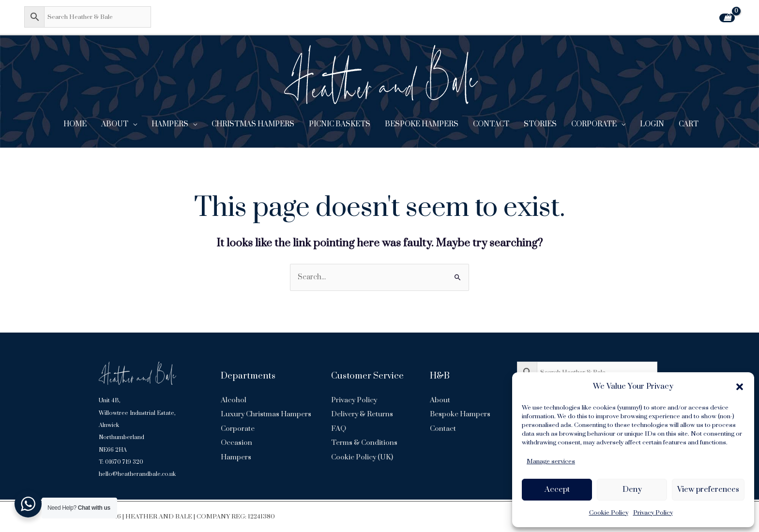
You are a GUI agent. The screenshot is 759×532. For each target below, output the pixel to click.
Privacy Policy (653, 513)
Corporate (238, 443)
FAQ (339, 429)
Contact (443, 429)
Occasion (236, 457)
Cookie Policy (609, 513)
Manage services (551, 461)
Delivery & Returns (363, 415)
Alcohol (234, 400)
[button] (740, 387)
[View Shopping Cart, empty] (727, 18)
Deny (632, 489)
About (440, 400)
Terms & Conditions (364, 443)
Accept (557, 489)
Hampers (236, 471)
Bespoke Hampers (460, 415)
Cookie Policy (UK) (363, 457)
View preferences (708, 489)
